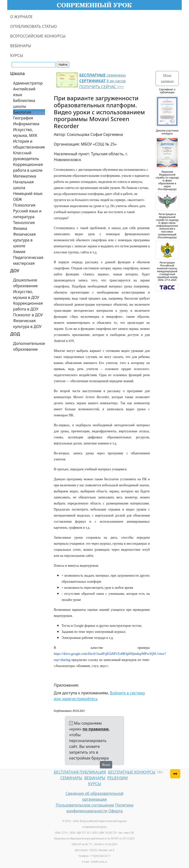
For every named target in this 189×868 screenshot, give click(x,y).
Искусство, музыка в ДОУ (26, 294)
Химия (19, 252)
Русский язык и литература (27, 214)
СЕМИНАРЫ (71, 778)
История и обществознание (29, 144)
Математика (25, 176)
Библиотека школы (24, 103)
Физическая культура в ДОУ (27, 324)
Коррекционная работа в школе (28, 167)
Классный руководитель (26, 156)
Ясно (106, 765)
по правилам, (96, 729)
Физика (20, 228)
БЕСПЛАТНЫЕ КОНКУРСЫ (132, 772)
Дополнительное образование (29, 346)
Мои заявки (167, 78)
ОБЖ (17, 199)
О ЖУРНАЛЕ (21, 17)
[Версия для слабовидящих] (175, 774)
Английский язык (24, 92)
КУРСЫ (17, 55)
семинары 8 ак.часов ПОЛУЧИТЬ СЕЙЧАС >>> (102, 81)
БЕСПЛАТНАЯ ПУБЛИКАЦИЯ (80, 772)
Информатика (26, 124)
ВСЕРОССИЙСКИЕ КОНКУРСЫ (38, 36)
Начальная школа (23, 185)
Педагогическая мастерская (28, 260)
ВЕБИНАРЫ (21, 46)
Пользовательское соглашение (85, 805)
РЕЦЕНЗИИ (118, 778)
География (23, 118)
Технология (24, 223)
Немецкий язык (28, 194)
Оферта (115, 811)
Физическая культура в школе (24, 240)
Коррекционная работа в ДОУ (28, 306)
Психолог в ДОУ (28, 315)
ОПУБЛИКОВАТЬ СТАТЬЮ (34, 26)
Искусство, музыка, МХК (25, 132)
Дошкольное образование (25, 283)
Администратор (28, 83)
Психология (24, 205)
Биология (22, 112)
